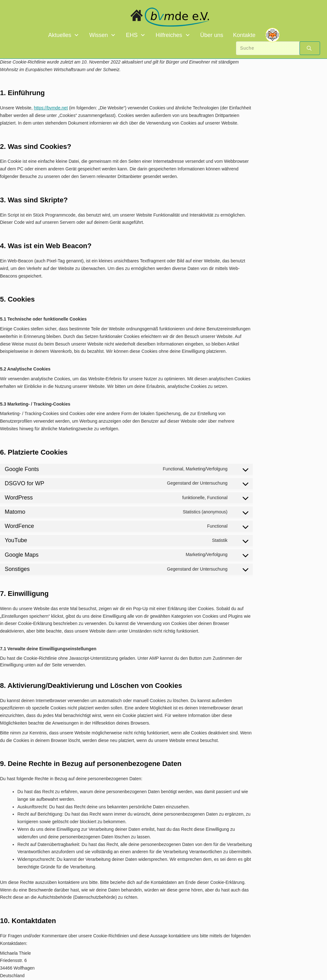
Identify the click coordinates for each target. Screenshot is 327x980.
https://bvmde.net (51, 108)
